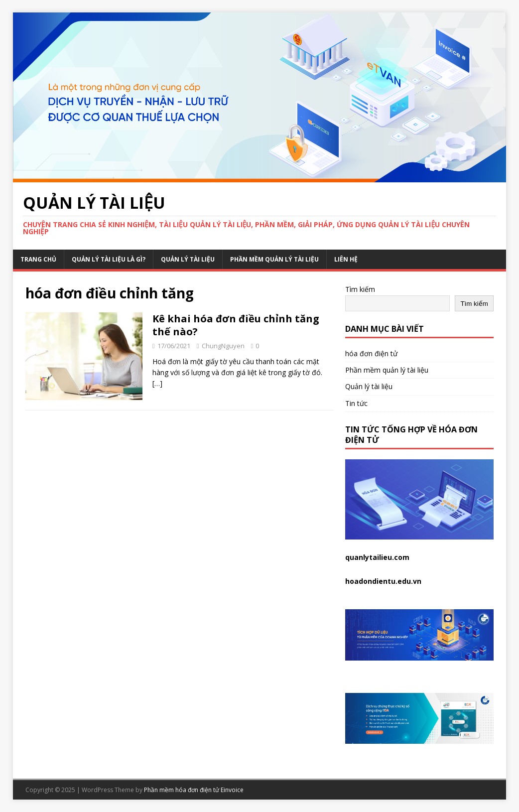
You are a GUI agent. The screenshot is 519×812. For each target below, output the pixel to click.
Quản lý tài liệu (188, 259)
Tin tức (356, 403)
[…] (157, 383)
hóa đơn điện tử (371, 353)
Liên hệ (346, 259)
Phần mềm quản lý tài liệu (274, 259)
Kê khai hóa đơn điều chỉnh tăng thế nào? (236, 325)
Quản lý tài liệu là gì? (109, 259)
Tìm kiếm (360, 289)
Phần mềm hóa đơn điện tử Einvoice (194, 790)
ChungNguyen (223, 346)
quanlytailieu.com (377, 557)
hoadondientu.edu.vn (383, 581)
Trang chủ (38, 259)
